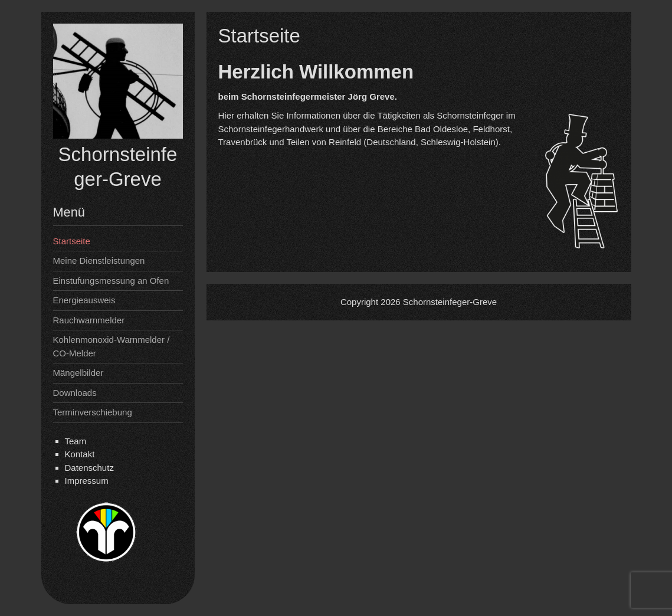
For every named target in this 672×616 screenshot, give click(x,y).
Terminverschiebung (93, 412)
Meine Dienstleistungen (99, 261)
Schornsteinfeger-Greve (450, 302)
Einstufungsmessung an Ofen (111, 281)
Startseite (72, 241)
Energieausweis (84, 300)
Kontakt (80, 454)
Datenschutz (89, 468)
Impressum (87, 481)
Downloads (75, 393)
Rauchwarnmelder (89, 320)
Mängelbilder (78, 373)
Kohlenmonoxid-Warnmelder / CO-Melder (112, 346)
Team (76, 441)
